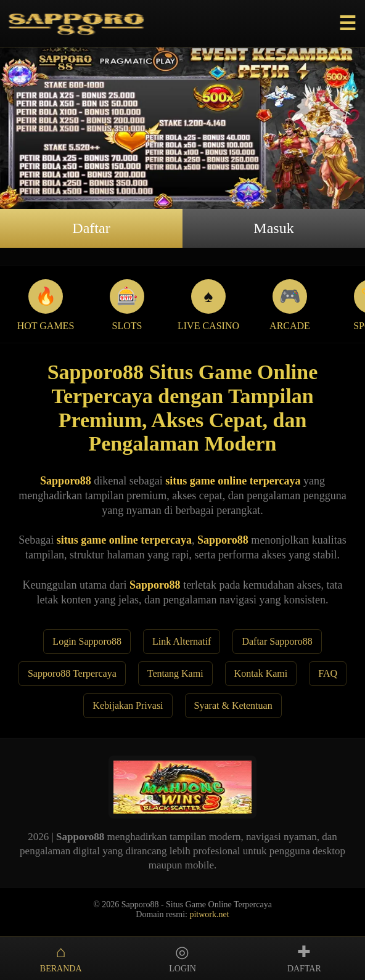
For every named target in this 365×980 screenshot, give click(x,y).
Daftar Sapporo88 (277, 641)
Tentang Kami (175, 673)
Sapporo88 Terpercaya (72, 673)
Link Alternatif (182, 641)
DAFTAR (304, 958)
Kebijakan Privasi (128, 705)
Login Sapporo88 (87, 641)
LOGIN (182, 958)
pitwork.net (209, 914)
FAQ (328, 673)
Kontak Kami (261, 673)
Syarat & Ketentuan (233, 705)
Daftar (91, 228)
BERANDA (61, 958)
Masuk (273, 228)
